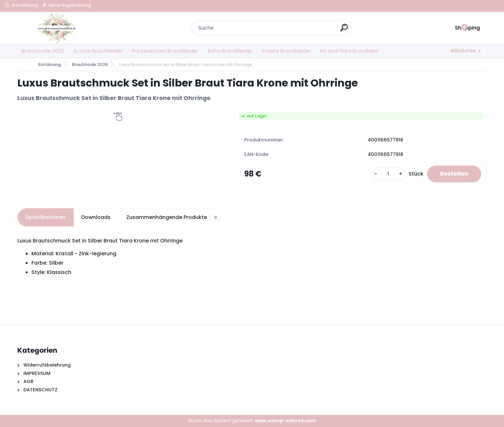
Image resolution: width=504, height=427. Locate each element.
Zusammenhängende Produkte (173, 217)
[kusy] (388, 174)
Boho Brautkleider (230, 51)
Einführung (50, 64)
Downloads (96, 217)
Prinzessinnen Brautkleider (165, 51)
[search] (344, 30)
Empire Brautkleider (286, 51)
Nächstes (463, 51)
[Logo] (57, 28)
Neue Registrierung (70, 5)
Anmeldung (25, 5)
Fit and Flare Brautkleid (349, 51)
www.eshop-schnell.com (285, 421)
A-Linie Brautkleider (98, 51)
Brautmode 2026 (43, 51)
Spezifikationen (45, 217)
